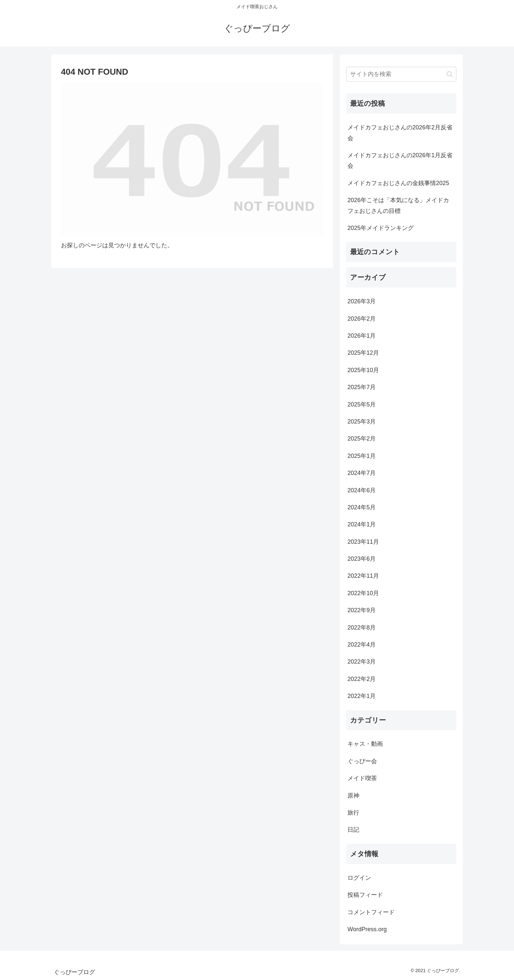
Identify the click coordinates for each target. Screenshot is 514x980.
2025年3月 (362, 422)
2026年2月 (362, 319)
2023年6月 (362, 559)
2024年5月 (362, 507)
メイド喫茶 (362, 778)
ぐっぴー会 (362, 761)
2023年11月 (363, 542)
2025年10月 (363, 370)
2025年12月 (363, 353)
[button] (450, 74)
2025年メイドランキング (381, 228)
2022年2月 (362, 679)
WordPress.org (367, 929)
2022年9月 (362, 610)
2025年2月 (362, 439)
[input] (401, 74)
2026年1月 (362, 336)
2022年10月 (363, 593)
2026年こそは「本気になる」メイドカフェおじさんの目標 (398, 205)
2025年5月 (362, 405)
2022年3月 (362, 662)
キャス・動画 (365, 744)
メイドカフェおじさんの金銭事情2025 (398, 183)
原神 (353, 796)
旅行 (353, 813)
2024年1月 (362, 524)
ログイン (359, 878)
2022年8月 (362, 628)
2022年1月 (362, 696)
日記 (353, 830)
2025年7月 (362, 387)
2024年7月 (362, 473)
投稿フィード (365, 895)
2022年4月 (362, 645)
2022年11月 (363, 576)
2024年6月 (362, 490)
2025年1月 (362, 456)
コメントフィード (371, 912)
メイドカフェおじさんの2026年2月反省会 (400, 133)
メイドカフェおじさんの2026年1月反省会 (400, 160)
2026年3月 (362, 301)
